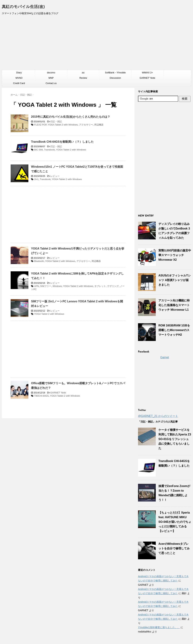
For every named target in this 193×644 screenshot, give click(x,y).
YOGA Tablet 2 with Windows (63, 125)
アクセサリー (86, 125)
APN (37, 286)
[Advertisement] (96, 44)
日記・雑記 (56, 121)
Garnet (165, 357)
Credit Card (19, 83)
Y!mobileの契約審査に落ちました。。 (159, 627)
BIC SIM (38, 150)
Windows (57, 286)
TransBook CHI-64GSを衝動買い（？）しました (62, 142)
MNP (51, 78)
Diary (19, 73)
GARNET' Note (147, 78)
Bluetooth (39, 261)
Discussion (115, 78)
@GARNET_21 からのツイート (158, 416)
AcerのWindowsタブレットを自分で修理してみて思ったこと (174, 548)
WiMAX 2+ (147, 73)
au (83, 73)
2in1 (36, 179)
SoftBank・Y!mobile (115, 73)
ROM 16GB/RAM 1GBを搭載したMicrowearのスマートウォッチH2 (174, 330)
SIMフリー (46, 286)
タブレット (100, 286)
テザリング (113, 286)
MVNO (19, 78)
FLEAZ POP (40, 125)
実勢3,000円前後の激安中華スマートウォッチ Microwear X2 (175, 255)
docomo (51, 73)
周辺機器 (99, 125)
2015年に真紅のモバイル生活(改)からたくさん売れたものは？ (71, 117)
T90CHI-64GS (41, 396)
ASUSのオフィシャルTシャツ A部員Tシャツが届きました (175, 280)
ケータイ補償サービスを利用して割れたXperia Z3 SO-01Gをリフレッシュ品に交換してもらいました (175, 439)
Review (83, 78)
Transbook (49, 150)
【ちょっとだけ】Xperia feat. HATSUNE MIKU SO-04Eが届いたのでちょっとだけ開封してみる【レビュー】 (175, 522)
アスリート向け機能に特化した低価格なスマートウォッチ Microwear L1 (174, 305)
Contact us (51, 83)
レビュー (55, 176)
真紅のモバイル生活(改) (23, 7)
